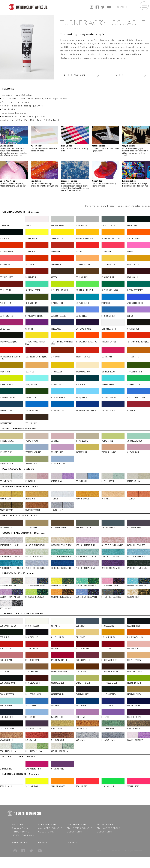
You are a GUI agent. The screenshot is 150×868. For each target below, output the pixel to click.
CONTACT (72, 843)
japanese (121, 7)
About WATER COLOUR (108, 828)
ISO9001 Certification (23, 835)
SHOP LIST (118, 75)
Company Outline (20, 828)
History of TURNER (21, 832)
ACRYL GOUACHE (47, 825)
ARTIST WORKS (74, 75)
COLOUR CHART (47, 832)
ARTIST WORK (19, 843)
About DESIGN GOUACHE (80, 828)
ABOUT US (17, 825)
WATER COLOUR (105, 825)
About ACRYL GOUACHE (50, 828)
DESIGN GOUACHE (76, 825)
